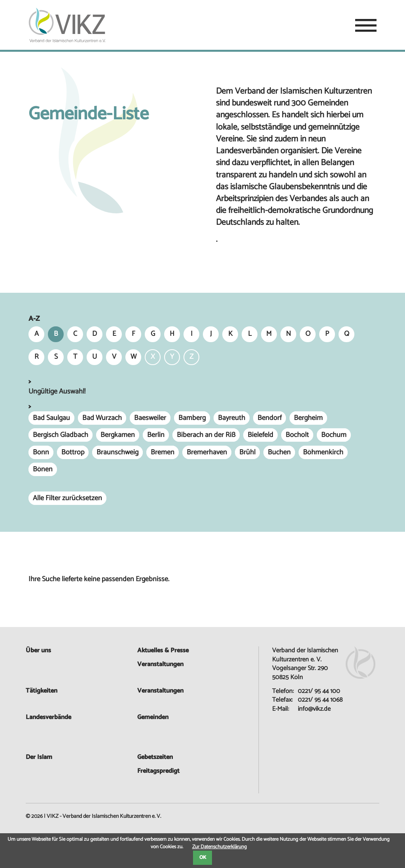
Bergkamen (118, 435)
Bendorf (270, 418)
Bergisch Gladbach (61, 435)
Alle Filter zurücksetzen (67, 498)
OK (203, 858)
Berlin (156, 435)
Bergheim (308, 418)
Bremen (163, 452)
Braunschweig (117, 452)
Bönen (43, 469)
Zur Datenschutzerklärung (220, 847)
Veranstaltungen (160, 691)
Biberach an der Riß (206, 435)
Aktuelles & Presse (163, 651)
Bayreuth (232, 418)
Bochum (334, 435)
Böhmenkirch (323, 452)
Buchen (279, 452)
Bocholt (297, 435)
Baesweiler (150, 418)
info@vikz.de (314, 709)
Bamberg (192, 418)
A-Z (34, 319)
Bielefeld (260, 435)
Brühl (247, 452)
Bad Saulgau (51, 418)
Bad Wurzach (102, 418)
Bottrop (73, 452)
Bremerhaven (207, 452)
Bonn (41, 452)
